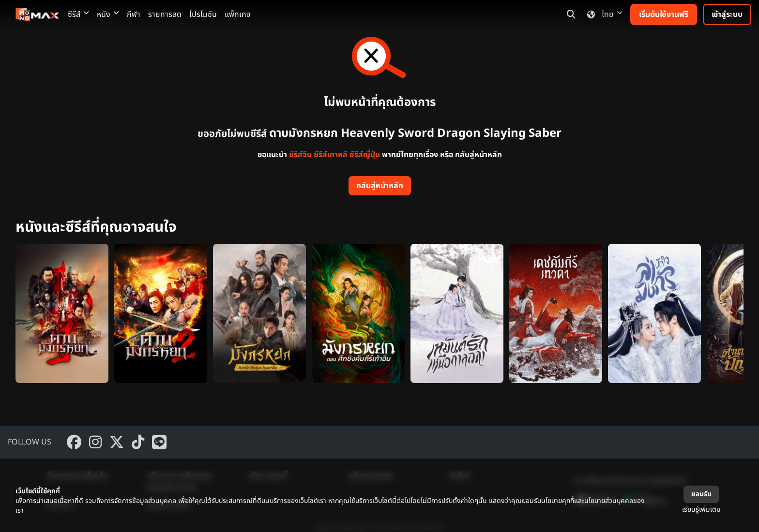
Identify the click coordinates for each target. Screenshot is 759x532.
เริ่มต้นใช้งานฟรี (664, 15)
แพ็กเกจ (238, 15)
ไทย (603, 15)
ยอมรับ (701, 494)
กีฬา (134, 15)
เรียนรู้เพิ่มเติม (701, 510)
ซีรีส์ (78, 15)
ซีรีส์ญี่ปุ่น (365, 155)
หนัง (108, 15)
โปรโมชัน (203, 15)
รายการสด (165, 15)
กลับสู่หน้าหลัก (380, 186)
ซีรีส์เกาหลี (331, 155)
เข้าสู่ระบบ (727, 15)
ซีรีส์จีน (300, 155)
